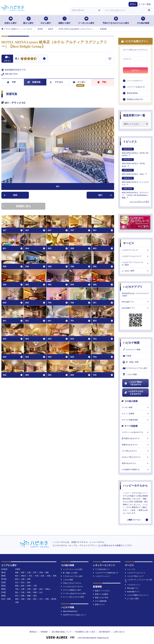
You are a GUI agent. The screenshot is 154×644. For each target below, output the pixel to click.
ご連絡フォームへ (134, 520)
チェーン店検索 (135, 414)
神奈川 (24, 576)
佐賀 (23, 599)
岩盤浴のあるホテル (135, 445)
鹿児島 (54, 599)
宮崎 (47, 599)
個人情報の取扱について (62, 632)
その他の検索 (143, 20)
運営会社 (33, 632)
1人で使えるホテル (135, 451)
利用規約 (44, 632)
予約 (102, 82)
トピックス (130, 142)
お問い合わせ (119, 632)
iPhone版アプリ (135, 302)
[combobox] (124, 10)
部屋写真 (34, 82)
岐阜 (23, 586)
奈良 (41, 589)
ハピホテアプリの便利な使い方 (106, 573)
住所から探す (11, 20)
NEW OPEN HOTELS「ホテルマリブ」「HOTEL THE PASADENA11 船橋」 (135, 193)
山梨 (23, 579)
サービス (129, 243)
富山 (23, 582)
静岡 (29, 586)
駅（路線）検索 (131, 362)
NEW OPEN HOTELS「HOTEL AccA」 (134, 163)
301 (105, 195)
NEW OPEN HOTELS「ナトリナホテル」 (135, 181)
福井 (29, 582)
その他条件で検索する (135, 469)
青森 (17, 573)
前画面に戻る (17, 206)
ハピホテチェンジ (133, 585)
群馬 (55, 576)
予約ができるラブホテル (71, 583)
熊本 (35, 599)
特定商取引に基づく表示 (85, 632)
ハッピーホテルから (135, 486)
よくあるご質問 (135, 271)
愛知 (17, 586)
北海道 (18, 569)
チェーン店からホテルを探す (73, 597)
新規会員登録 (132, 93)
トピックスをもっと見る (139, 202)
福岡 (17, 599)
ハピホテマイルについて (135, 256)
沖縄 (17, 602)
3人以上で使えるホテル (135, 457)
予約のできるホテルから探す (116, 20)
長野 (29, 579)
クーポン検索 (135, 407)
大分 (41, 599)
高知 (35, 596)
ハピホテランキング (135, 250)
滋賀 (35, 589)
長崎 (29, 599)
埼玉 (31, 576)
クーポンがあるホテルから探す (73, 593)
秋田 (23, 573)
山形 (29, 573)
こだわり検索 (130, 375)
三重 (35, 586)
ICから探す (46, 20)
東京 (17, 576)
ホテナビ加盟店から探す (71, 590)
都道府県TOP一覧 (134, 115)
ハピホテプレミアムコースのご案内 (135, 264)
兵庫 (23, 589)
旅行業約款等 (105, 632)
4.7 (17, 59)
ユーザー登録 (145, 4)
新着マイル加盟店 (101, 594)
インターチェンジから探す (72, 569)
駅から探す (29, 20)
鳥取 (29, 592)
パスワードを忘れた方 (136, 87)
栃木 (43, 576)
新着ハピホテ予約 (101, 598)
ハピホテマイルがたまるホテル (134, 393)
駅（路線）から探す (69, 573)
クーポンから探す (86, 20)
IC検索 (127, 356)
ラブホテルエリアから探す (135, 368)
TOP (11, 82)
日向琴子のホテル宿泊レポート (73, 615)
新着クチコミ (99, 605)
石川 (17, 582)
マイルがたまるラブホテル (72, 587)
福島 (47, 573)
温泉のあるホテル (135, 463)
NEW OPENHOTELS (69, 611)
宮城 (41, 573)
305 (11, 195)
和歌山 (48, 589)
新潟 (17, 579)
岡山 (17, 592)
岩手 (35, 573)
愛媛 (29, 596)
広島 (23, 592)
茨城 (49, 576)
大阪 (17, 589)
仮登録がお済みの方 (135, 99)
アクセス (57, 82)
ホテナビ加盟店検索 (135, 420)
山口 (41, 592)
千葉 (37, 576)
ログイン (135, 70)
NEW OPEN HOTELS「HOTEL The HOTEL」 (135, 152)
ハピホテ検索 (131, 343)
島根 (35, 592)
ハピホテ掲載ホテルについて (137, 595)
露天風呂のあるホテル (135, 438)
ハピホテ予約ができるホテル (133, 383)
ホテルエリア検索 (132, 350)
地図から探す (64, 20)
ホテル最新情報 (100, 601)
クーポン (79, 82)
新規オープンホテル (101, 591)
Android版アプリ (135, 308)
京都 (29, 589)
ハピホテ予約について (134, 576)
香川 (17, 596)
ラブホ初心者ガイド (101, 569)
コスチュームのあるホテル (135, 432)
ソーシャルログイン (135, 81)
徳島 (23, 596)
